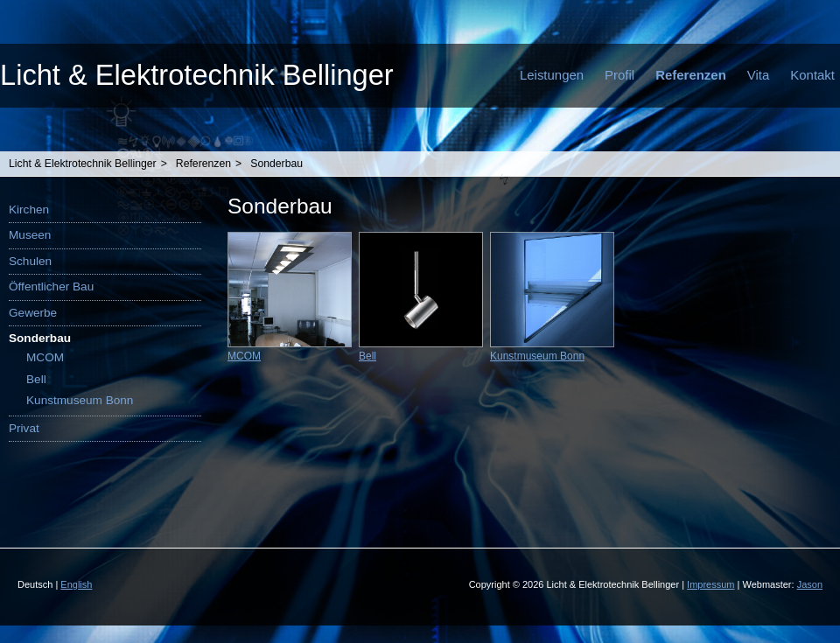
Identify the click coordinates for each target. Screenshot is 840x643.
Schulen (30, 261)
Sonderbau (276, 164)
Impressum (710, 584)
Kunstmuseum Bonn (80, 400)
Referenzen (691, 75)
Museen (30, 235)
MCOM (45, 357)
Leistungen (552, 75)
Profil (619, 75)
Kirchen (29, 210)
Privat (24, 428)
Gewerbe (33, 313)
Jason (810, 584)
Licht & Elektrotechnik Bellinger (197, 75)
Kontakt (812, 75)
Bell (36, 379)
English (76, 584)
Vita (759, 75)
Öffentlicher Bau (51, 287)
